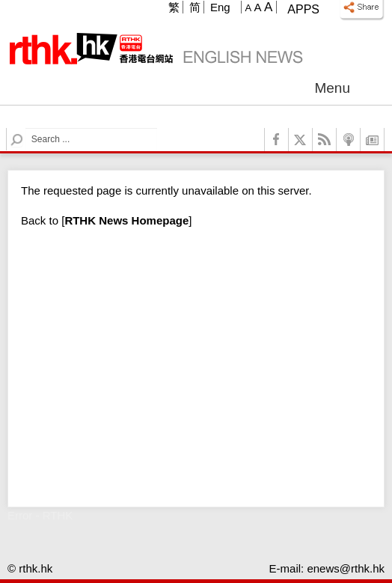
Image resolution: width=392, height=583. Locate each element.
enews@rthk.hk (346, 568)
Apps (303, 9)
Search (26, 128)
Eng (220, 7)
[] (126, 220)
